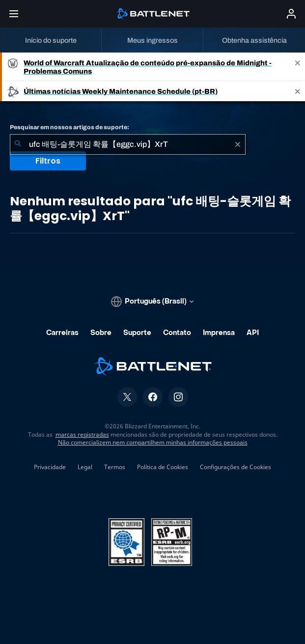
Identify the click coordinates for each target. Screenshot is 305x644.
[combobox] (128, 144)
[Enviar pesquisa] (18, 144)
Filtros (48, 161)
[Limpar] (238, 144)
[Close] (298, 67)
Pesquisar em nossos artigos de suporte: (69, 127)
